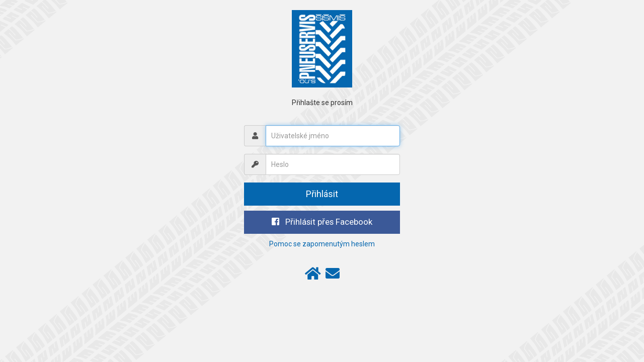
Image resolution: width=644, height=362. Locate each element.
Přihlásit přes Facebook (322, 222)
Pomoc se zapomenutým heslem (322, 244)
